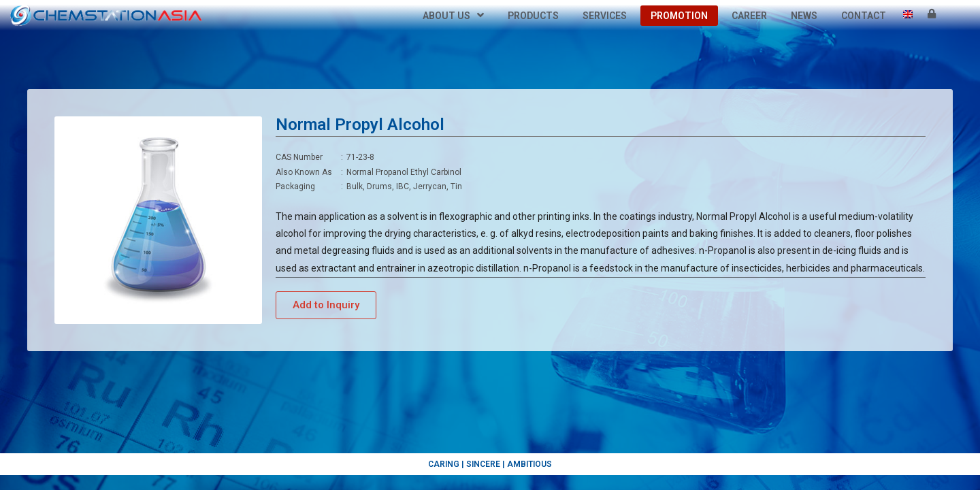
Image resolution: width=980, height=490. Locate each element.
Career (749, 16)
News (804, 16)
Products (533, 16)
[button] (326, 305)
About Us (453, 16)
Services (605, 16)
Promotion (679, 16)
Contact (864, 16)
